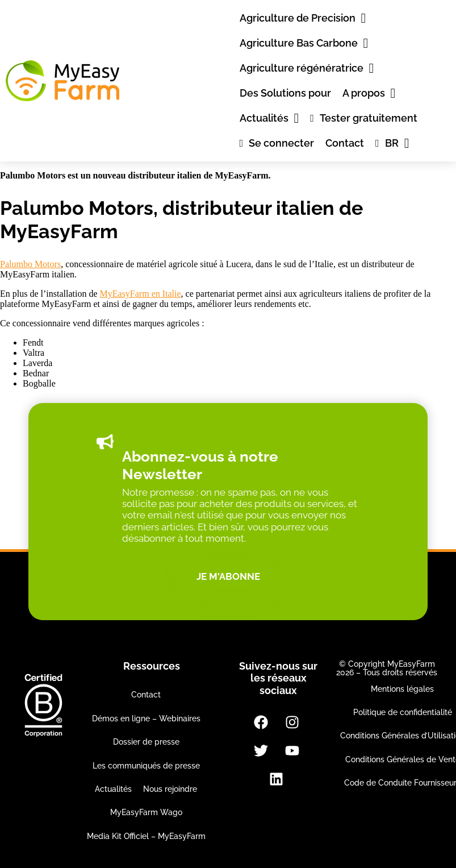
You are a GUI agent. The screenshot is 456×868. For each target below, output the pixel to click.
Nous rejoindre (170, 789)
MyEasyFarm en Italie (141, 294)
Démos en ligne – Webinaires (146, 719)
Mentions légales (402, 689)
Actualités (113, 789)
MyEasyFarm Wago (146, 812)
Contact (146, 695)
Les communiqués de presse (146, 766)
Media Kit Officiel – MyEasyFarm (146, 836)
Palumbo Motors (30, 264)
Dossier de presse (146, 742)
